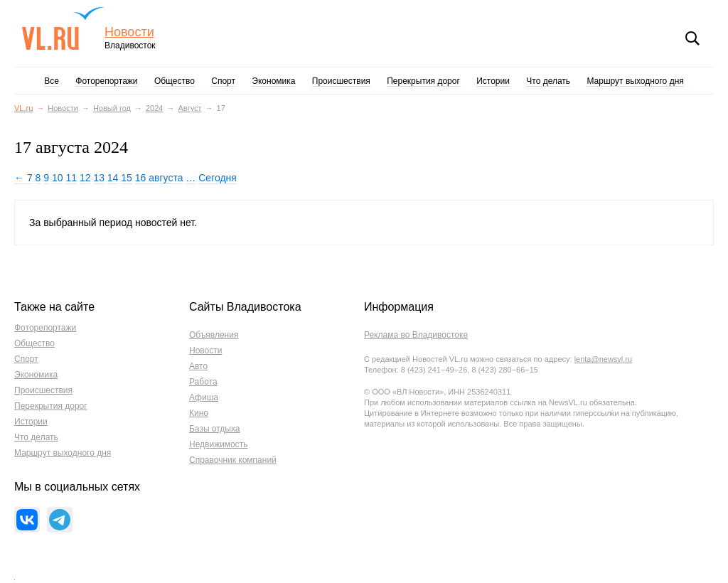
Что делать (548, 81)
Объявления (214, 335)
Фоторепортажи (106, 81)
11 (71, 178)
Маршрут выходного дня (635, 81)
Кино (199, 413)
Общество (175, 81)
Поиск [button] (692, 38)
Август (189, 108)
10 (58, 178)
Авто (198, 366)
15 (127, 178)
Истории (493, 81)
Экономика (273, 81)
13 (99, 178)
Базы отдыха (215, 429)
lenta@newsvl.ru (603, 359)
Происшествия (341, 81)
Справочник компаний (233, 460)
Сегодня (218, 178)
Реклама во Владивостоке (416, 335)
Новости (129, 32)
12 (85, 178)
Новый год (112, 108)
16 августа (159, 178)
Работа (203, 382)
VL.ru (63, 28)
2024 (154, 108)
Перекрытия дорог (423, 81)
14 (113, 178)
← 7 (23, 178)
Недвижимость (219, 444)
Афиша (204, 397)
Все (52, 81)
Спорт (223, 81)
